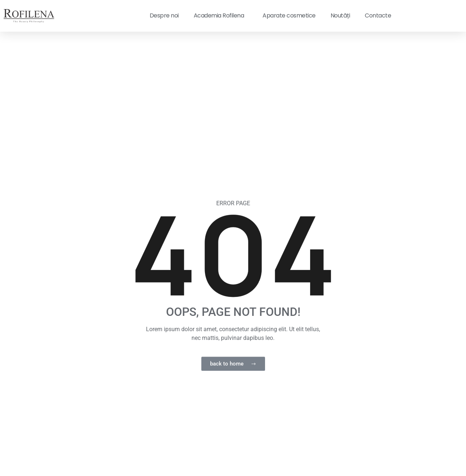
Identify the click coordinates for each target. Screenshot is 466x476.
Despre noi (164, 15)
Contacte (378, 15)
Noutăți (340, 15)
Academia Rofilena (221, 15)
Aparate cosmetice (289, 15)
